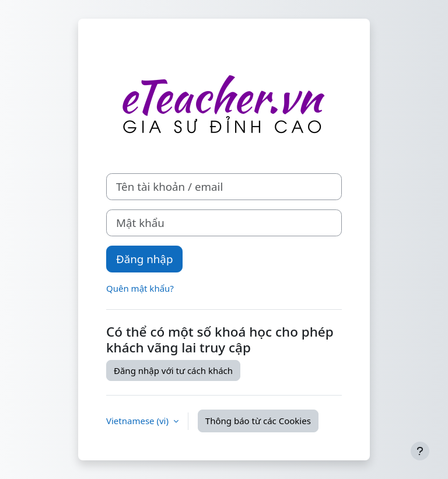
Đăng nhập (144, 259)
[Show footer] (420, 451)
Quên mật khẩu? (140, 288)
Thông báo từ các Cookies (258, 421)
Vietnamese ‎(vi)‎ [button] (139, 421)
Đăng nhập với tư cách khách (173, 370)
